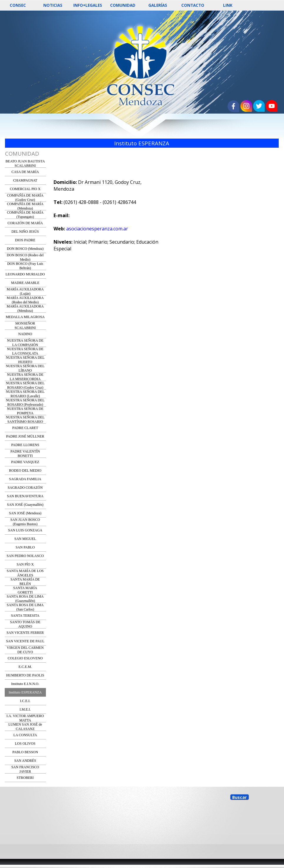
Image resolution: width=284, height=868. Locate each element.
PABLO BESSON (25, 752)
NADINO (25, 334)
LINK (228, 5)
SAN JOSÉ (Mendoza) (25, 513)
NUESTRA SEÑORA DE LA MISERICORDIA (25, 377)
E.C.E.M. (25, 667)
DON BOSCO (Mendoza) (25, 249)
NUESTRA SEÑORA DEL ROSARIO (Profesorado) (25, 402)
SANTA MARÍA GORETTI (25, 590)
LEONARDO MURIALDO (25, 274)
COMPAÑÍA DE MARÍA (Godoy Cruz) (25, 198)
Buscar (240, 797)
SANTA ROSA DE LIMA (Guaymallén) (25, 599)
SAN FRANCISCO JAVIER (25, 769)
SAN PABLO (25, 547)
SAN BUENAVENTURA (25, 496)
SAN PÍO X (25, 564)
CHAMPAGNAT (25, 180)
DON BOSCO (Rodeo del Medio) (25, 257)
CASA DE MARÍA (25, 172)
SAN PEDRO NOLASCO (25, 556)
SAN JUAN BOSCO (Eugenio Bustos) (25, 522)
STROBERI (25, 778)
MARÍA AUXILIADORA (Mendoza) (25, 309)
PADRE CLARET (25, 428)
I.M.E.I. (25, 709)
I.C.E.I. (25, 701)
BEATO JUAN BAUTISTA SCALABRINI (25, 163)
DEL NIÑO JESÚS (25, 232)
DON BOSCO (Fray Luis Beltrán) (25, 266)
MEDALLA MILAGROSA (25, 317)
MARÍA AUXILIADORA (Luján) (25, 291)
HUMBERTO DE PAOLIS (25, 675)
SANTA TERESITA (25, 616)
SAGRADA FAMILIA (25, 479)
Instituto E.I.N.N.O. (25, 684)
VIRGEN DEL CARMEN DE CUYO (25, 650)
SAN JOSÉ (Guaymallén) (25, 505)
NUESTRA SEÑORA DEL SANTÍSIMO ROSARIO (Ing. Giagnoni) (25, 422)
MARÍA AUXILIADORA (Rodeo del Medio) (25, 300)
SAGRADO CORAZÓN (25, 488)
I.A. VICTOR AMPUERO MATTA (25, 718)
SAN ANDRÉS (25, 761)
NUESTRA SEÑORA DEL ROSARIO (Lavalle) (25, 394)
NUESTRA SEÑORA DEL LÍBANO (25, 368)
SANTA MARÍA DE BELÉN (25, 582)
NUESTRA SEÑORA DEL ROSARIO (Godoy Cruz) (25, 385)
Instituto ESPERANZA (25, 692)
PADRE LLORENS (25, 445)
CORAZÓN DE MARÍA (25, 223)
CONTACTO (193, 5)
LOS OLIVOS (25, 744)
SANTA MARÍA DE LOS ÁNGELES (25, 573)
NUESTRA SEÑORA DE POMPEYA (25, 411)
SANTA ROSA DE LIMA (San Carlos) (25, 607)
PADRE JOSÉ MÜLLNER (25, 436)
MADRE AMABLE (25, 283)
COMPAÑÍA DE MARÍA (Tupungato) (25, 215)
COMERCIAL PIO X (25, 189)
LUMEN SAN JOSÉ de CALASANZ (25, 727)
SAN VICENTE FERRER (25, 633)
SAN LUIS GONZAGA (25, 530)
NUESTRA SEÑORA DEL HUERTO (25, 360)
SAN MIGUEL (25, 539)
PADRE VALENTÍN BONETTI (25, 454)
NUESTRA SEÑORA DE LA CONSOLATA (25, 351)
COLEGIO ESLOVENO (25, 658)
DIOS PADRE (25, 240)
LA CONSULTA (25, 735)
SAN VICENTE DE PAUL (25, 641)
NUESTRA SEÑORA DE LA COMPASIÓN (25, 343)
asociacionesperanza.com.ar (97, 229)
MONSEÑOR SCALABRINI (25, 326)
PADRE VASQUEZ (25, 462)
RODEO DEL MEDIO (25, 470)
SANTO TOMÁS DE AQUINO (25, 624)
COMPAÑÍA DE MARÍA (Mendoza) (25, 206)
